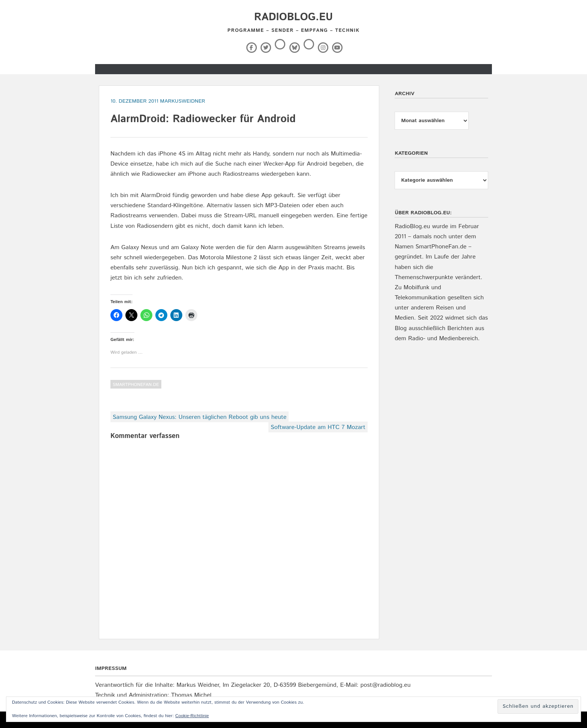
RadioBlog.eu (293, 17)
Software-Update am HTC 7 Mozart (318, 427)
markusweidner (183, 101)
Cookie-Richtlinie (192, 716)
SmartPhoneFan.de (136, 385)
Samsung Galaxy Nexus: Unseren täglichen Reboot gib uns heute (200, 417)
